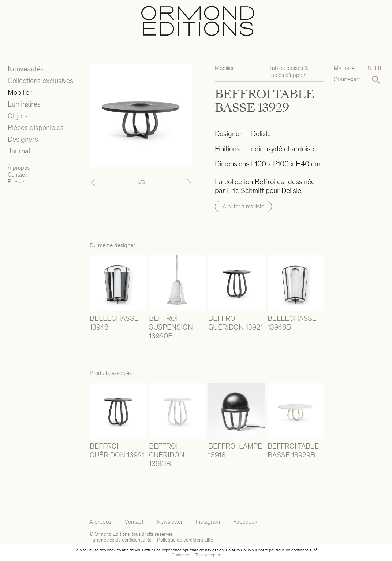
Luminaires (24, 104)
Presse (16, 181)
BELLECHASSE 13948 (114, 323)
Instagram (208, 522)
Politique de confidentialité (185, 540)
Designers (23, 139)
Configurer (181, 555)
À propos (19, 168)
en (368, 68)
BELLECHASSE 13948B (292, 323)
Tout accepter (208, 555)
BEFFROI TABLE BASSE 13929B (293, 450)
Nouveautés (26, 69)
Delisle (261, 134)
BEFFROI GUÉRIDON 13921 (236, 323)
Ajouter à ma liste (243, 206)
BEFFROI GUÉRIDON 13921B (167, 455)
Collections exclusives (40, 81)
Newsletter (170, 522)
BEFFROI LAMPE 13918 (235, 450)
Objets (18, 116)
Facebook (245, 522)
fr (378, 68)
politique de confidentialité (293, 550)
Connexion (346, 79)
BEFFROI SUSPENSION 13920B (171, 327)
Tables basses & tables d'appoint (289, 71)
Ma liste (344, 68)
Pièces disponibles (36, 127)
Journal (19, 151)
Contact (17, 174)
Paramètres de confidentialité (120, 540)
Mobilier (20, 92)
